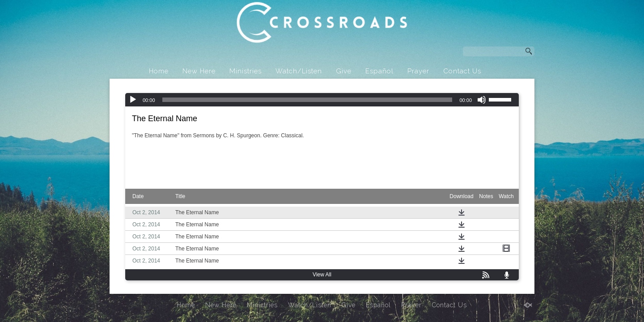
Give (344, 71)
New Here (199, 71)
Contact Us (462, 71)
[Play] (133, 100)
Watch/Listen (299, 71)
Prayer (418, 71)
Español (379, 71)
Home (159, 71)
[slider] (307, 100)
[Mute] (482, 100)
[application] (322, 100)
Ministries (246, 71)
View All (322, 275)
